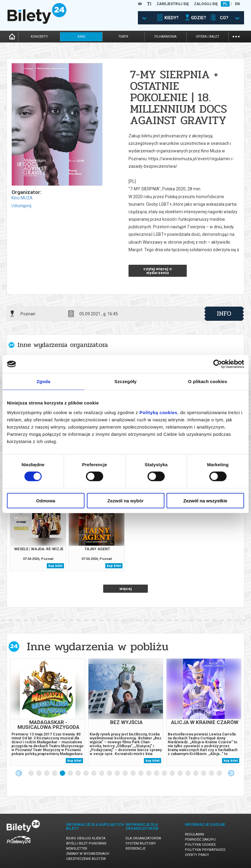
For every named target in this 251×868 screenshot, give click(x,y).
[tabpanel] (48, 712)
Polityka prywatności (205, 850)
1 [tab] (31, 773)
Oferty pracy (197, 855)
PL (225, 4)
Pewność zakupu (200, 840)
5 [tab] (63, 773)
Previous (19, 773)
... (236, 36)
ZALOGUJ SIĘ (206, 4)
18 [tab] (165, 773)
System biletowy (141, 843)
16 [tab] (149, 773)
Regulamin (194, 834)
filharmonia (165, 37)
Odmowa (46, 500)
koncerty (39, 37)
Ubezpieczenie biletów (86, 859)
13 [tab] (125, 773)
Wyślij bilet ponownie (86, 843)
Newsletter (77, 849)
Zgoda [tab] (43, 381)
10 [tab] (102, 773)
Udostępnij (21, 206)
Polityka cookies (200, 845)
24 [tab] (212, 773)
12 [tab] (118, 773)
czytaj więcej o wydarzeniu (157, 271)
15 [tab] (141, 773)
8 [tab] (86, 773)
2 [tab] (39, 773)
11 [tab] (110, 773)
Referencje (135, 849)
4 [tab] (55, 773)
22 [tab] (196, 773)
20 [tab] (180, 773)
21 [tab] (188, 773)
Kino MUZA (22, 198)
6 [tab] (71, 773)
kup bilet (55, 566)
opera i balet (208, 37)
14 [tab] (133, 773)
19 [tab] (173, 773)
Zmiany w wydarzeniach (88, 854)
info (224, 314)
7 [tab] (78, 773)
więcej (126, 589)
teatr (123, 37)
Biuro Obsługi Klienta (86, 838)
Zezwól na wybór (125, 500)
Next (231, 773)
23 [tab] (204, 773)
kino (81, 37)
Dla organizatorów (143, 838)
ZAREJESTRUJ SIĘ (173, 4)
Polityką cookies (158, 412)
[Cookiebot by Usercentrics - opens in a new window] (218, 364)
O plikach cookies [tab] (207, 381)
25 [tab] (220, 773)
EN (237, 4)
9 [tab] (94, 773)
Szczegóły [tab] (125, 381)
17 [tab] (157, 773)
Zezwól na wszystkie (205, 500)
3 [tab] (47, 773)
